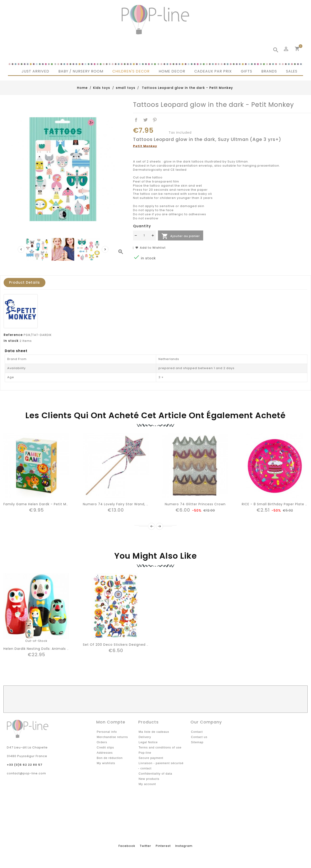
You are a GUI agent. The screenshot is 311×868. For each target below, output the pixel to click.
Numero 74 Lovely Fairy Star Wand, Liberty (121, 504)
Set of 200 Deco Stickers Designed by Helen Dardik (128, 645)
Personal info (107, 732)
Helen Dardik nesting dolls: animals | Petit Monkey (48, 649)
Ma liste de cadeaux (154, 732)
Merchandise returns (112, 737)
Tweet (146, 120)
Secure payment (151, 758)
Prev (152, 526)
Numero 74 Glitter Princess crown (195, 504)
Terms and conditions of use (160, 747)
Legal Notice (148, 742)
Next (159, 526)
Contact (197, 732)
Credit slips (105, 747)
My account (147, 784)
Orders (102, 742)
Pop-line (145, 753)
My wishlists (106, 763)
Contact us (199, 737)
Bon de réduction (110, 758)
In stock (11, 341)
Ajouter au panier (181, 236)
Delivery (145, 737)
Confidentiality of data (155, 774)
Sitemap (197, 742)
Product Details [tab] (25, 282)
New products (149, 779)
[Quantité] (144, 235)
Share (136, 120)
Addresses (105, 753)
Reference (13, 335)
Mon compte (111, 722)
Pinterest (155, 120)
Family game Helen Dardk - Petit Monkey (40, 504)
